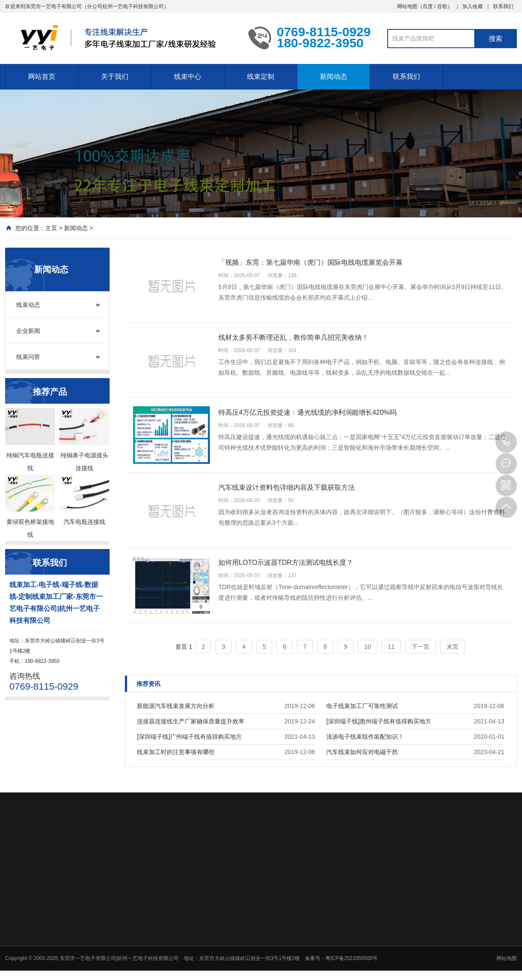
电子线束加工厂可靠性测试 (362, 706)
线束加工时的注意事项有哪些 (176, 752)
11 (391, 647)
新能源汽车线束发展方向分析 (176, 706)
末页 (452, 647)
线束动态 (28, 305)
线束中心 (188, 77)
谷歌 (442, 6)
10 (368, 647)
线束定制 (261, 77)
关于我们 (115, 77)
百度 (428, 6)
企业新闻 (28, 331)
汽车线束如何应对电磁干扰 (362, 752)
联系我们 (503, 6)
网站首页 (42, 77)
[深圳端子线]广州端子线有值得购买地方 (189, 737)
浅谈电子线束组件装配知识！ (365, 737)
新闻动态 (333, 77)
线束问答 (28, 357)
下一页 (420, 647)
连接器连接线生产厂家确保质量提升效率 (191, 721)
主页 (51, 228)
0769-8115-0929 (506, 442)
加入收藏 (473, 6)
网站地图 (407, 6)
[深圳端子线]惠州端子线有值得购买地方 (379, 721)
